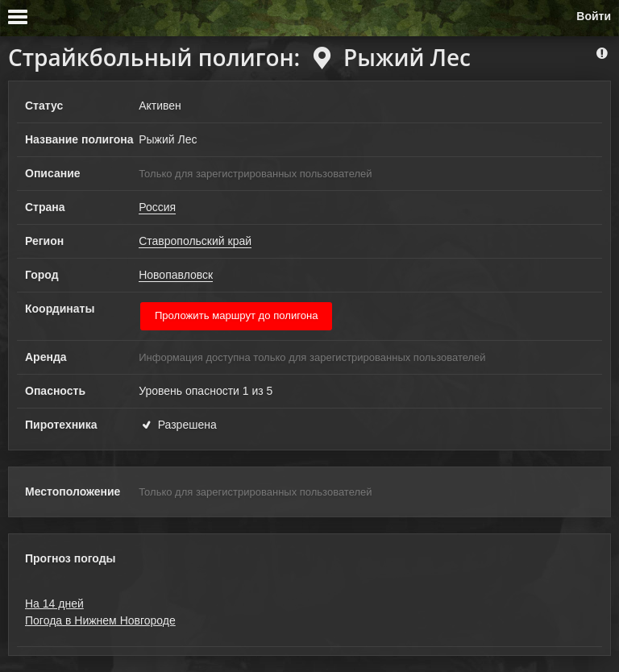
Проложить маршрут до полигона (237, 315)
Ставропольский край (195, 241)
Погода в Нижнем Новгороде (100, 620)
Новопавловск (176, 275)
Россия (157, 207)
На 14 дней (54, 604)
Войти (594, 16)
